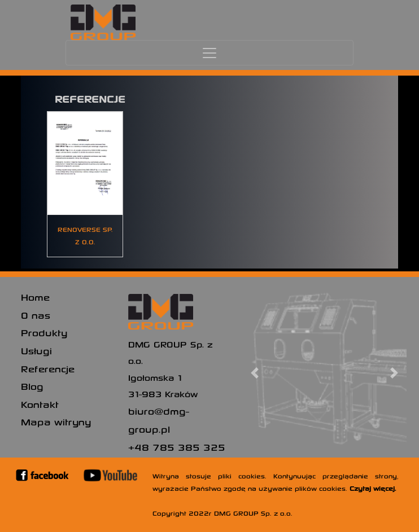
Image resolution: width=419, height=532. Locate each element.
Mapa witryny (56, 421)
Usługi (36, 350)
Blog (32, 386)
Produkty (44, 332)
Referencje (48, 368)
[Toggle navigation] (209, 53)
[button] (255, 373)
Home (35, 297)
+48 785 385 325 (177, 447)
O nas (36, 315)
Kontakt (40, 404)
